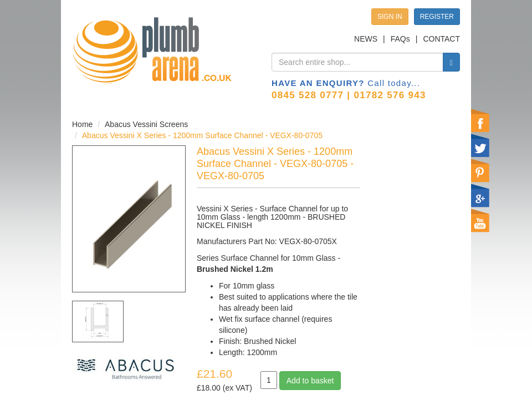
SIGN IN (390, 17)
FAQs (400, 39)
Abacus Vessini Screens (146, 124)
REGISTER (437, 17)
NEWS (366, 39)
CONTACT (441, 39)
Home (82, 124)
